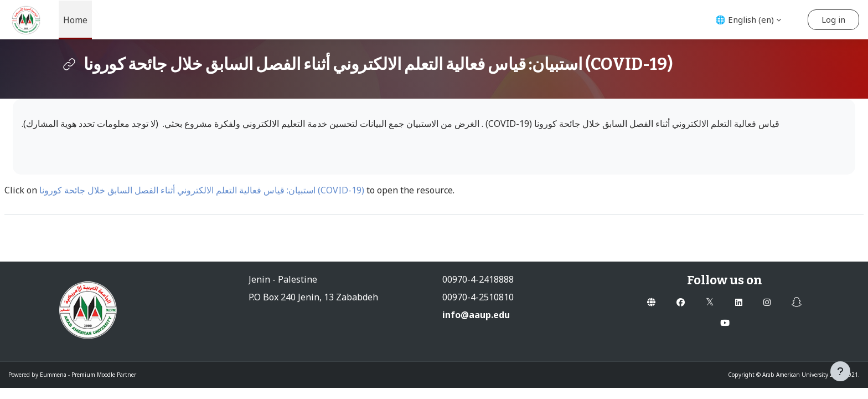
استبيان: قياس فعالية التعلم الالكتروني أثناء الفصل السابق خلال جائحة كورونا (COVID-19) (203, 190)
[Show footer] (840, 371)
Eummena (53, 375)
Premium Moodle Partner (104, 375)
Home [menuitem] (75, 20)
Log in (833, 19)
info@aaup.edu (476, 315)
